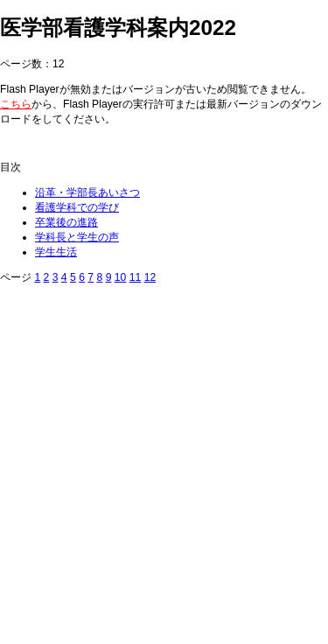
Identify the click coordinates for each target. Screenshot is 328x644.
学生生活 (56, 252)
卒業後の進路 (66, 222)
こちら (16, 104)
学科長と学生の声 (77, 237)
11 (136, 277)
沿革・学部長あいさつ (87, 192)
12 (150, 277)
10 (121, 277)
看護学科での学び (77, 207)
